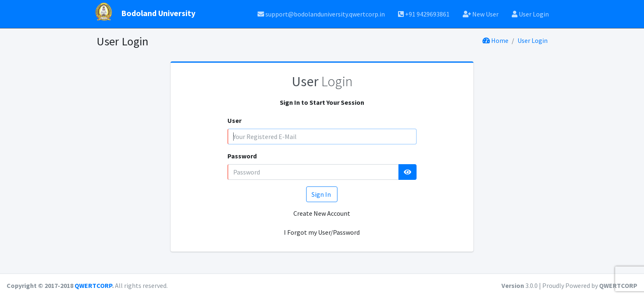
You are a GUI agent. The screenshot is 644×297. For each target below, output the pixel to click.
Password (242, 156)
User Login (530, 14)
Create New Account (322, 213)
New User (481, 14)
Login (322, 81)
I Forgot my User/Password (322, 232)
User (234, 120)
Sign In (322, 194)
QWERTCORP (93, 285)
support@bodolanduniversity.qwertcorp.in (321, 14)
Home (495, 40)
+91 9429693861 (424, 14)
